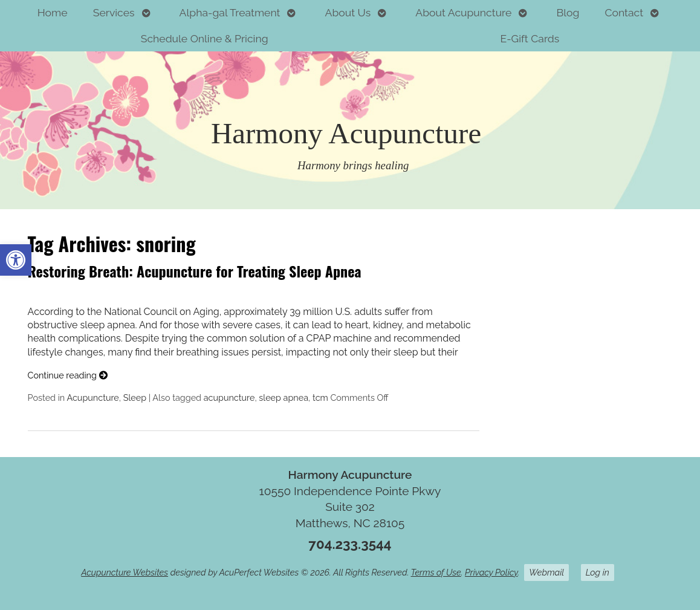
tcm (320, 397)
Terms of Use (436, 572)
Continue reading (68, 375)
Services (114, 12)
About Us (348, 12)
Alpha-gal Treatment (230, 12)
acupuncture (229, 397)
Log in (598, 572)
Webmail (546, 572)
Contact (624, 12)
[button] (16, 260)
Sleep (135, 397)
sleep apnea (284, 397)
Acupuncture (92, 397)
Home (53, 12)
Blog (568, 12)
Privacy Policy (491, 572)
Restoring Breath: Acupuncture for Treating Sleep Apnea (195, 271)
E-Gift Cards (530, 38)
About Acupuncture (463, 12)
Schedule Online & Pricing (205, 38)
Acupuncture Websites (125, 572)
